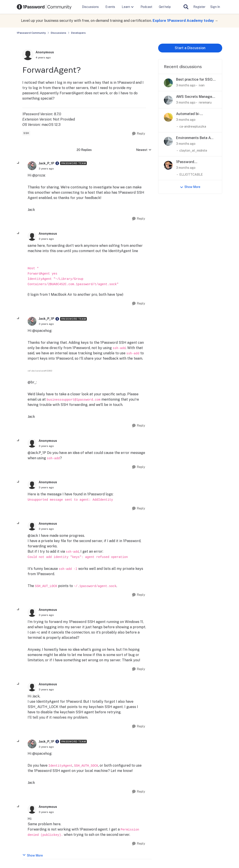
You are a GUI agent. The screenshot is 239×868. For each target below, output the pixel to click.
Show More (33, 855)
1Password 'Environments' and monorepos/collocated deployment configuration (195, 162)
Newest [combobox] (144, 150)
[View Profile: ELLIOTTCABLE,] (168, 165)
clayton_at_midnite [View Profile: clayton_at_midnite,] (193, 151)
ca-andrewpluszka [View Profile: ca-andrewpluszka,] (193, 126)
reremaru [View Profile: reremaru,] (205, 102)
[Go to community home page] (44, 7)
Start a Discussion (190, 48)
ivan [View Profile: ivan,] (202, 85)
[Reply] (139, 134)
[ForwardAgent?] (46, 169)
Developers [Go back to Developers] (78, 33)
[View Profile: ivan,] (168, 83)
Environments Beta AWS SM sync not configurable (196, 138)
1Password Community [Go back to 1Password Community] (31, 33)
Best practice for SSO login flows (194, 80)
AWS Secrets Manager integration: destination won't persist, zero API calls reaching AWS (196, 97)
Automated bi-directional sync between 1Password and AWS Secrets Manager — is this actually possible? (196, 114)
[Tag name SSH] (26, 133)
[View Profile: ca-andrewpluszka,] (168, 117)
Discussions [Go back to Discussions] (59, 33)
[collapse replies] (18, 163)
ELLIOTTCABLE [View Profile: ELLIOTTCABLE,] (191, 174)
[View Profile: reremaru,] (168, 100)
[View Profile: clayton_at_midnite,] (168, 141)
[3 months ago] (186, 85)
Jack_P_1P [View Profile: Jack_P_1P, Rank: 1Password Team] (46, 163)
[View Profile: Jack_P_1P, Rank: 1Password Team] (32, 166)
